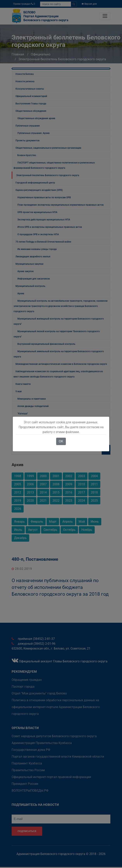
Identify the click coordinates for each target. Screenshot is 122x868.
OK (61, 441)
